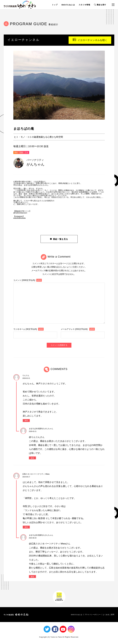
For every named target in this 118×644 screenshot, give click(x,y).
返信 (26, 420)
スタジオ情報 (85, 5)
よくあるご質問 (109, 615)
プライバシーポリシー (93, 615)
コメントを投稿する (59, 345)
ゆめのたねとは (68, 5)
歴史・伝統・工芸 (21, 152)
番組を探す (100, 5)
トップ (55, 5)
